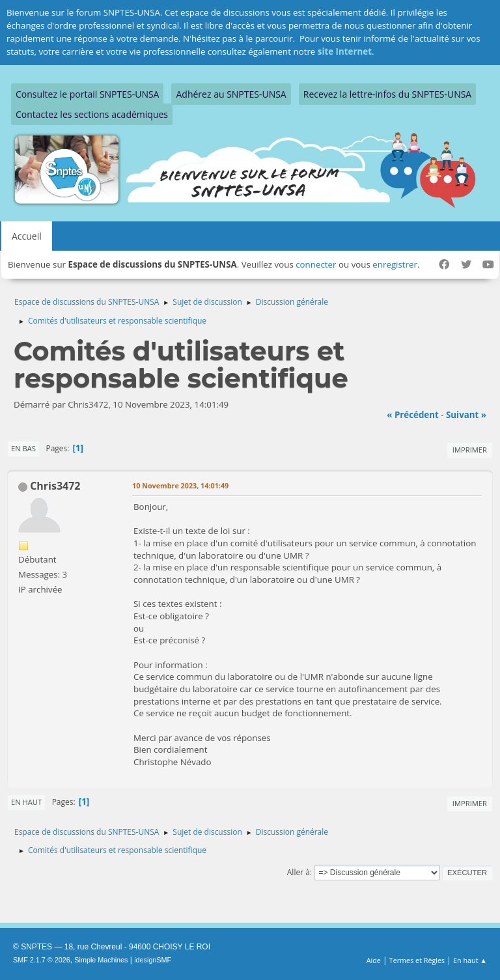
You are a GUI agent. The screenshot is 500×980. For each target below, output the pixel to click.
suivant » (466, 415)
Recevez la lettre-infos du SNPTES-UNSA (387, 94)
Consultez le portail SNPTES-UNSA (87, 94)
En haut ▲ (470, 960)
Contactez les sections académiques (92, 114)
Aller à (299, 872)
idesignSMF (153, 960)
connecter (316, 264)
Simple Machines (101, 960)
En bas (23, 448)
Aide (374, 960)
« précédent (413, 415)
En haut (26, 802)
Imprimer (470, 450)
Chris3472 (55, 486)
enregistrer (395, 264)
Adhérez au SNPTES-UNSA (231, 94)
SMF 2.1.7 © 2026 (42, 960)
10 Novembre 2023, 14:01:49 (180, 485)
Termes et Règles (417, 960)
